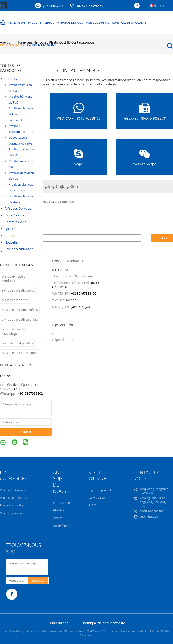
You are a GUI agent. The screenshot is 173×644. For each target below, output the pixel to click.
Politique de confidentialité (104, 623)
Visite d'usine (14, 215)
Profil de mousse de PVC (22, 164)
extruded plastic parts (18, 290)
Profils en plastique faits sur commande (21, 114)
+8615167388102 (84, 293)
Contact (10, 236)
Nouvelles (12, 242)
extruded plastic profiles (20, 319)
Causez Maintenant (42, 45)
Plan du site (59, 623)
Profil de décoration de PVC (21, 176)
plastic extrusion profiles (20, 310)
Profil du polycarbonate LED (21, 129)
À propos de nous (70, 23)
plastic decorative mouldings (15, 331)
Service (58, 518)
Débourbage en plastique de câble (20, 141)
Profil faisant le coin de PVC (21, 152)
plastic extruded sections (20, 353)
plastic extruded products (14, 278)
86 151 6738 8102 (19, 387)
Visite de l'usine (97, 23)
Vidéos (49, 23)
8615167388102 (31, 393)
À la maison (13, 23)
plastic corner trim (15, 300)
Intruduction (61, 503)
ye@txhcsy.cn (53, 6)
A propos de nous (18, 208)
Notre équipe (62, 526)
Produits (35, 23)
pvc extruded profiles (17, 343)
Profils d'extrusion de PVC (20, 88)
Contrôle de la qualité (129, 23)
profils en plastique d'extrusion (21, 199)
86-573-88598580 (90, 6)
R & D (93, 505)
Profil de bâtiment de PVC (20, 100)
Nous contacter (12, 45)
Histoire (58, 510)
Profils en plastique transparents (21, 187)
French (159, 6)
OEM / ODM (97, 498)
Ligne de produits (101, 490)
